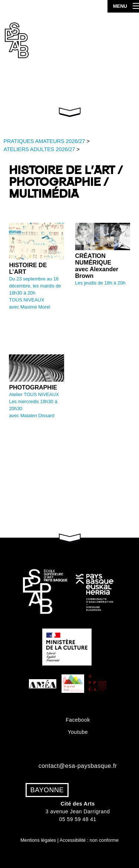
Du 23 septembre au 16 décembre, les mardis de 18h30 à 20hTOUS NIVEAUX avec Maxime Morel (35, 293)
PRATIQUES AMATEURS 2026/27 (44, 141)
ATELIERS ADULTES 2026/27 (39, 149)
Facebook (78, 720)
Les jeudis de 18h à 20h (100, 283)
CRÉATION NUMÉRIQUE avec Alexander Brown (97, 266)
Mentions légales (38, 840)
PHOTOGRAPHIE (33, 387)
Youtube (77, 732)
